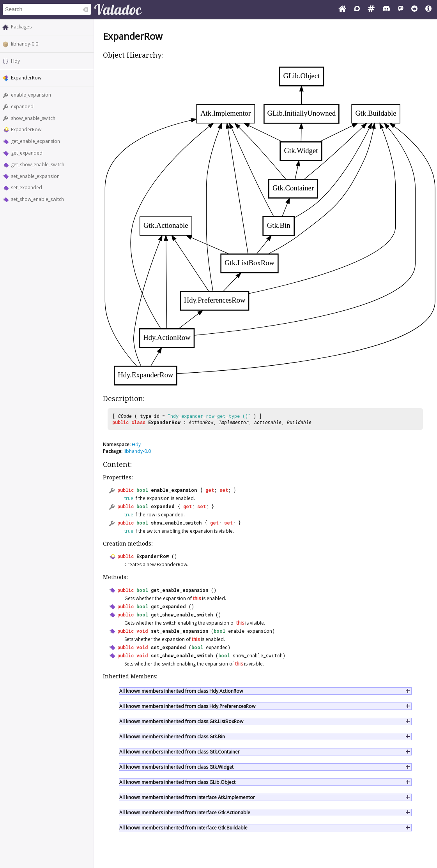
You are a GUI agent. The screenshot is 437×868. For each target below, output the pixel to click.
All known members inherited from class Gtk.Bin (172, 737)
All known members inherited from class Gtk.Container (180, 752)
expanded (22, 107)
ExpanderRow (26, 129)
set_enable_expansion (35, 176)
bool (142, 490)
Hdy (15, 61)
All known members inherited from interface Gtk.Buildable (183, 828)
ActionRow (201, 422)
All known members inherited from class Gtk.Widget (176, 767)
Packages (21, 27)
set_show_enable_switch (37, 199)
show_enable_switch (33, 118)
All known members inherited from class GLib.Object (177, 782)
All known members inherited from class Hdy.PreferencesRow (187, 706)
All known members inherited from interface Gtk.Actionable (185, 813)
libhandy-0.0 (25, 44)
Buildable (299, 422)
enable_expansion (31, 95)
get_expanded (27, 153)
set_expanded (27, 188)
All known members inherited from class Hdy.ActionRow (181, 691)
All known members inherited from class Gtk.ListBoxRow (181, 721)
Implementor (234, 422)
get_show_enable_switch (38, 165)
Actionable (268, 422)
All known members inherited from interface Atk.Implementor (187, 797)
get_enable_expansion (35, 141)
